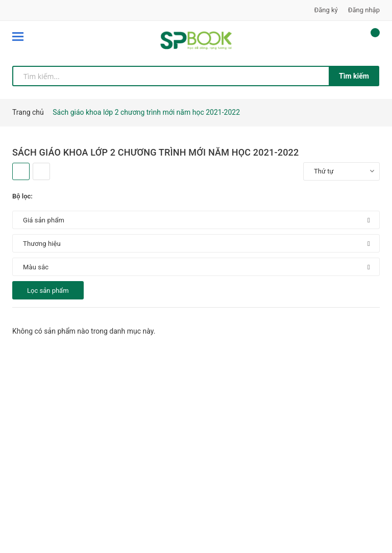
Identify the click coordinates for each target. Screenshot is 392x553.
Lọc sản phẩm (48, 291)
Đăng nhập (364, 10)
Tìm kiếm (354, 76)
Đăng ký (326, 10)
